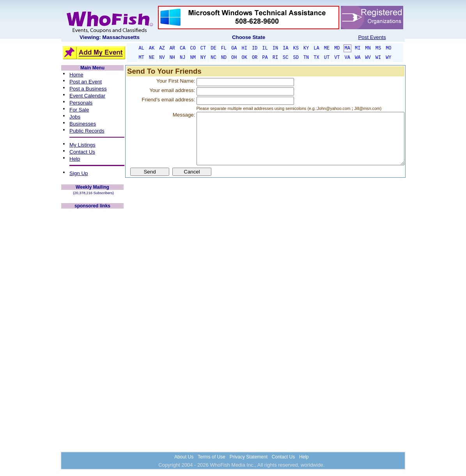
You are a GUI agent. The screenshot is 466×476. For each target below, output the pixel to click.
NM (193, 58)
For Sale (79, 110)
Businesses (83, 124)
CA (183, 48)
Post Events (372, 37)
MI (358, 48)
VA (347, 58)
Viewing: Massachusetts (110, 37)
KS (296, 48)
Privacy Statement (249, 457)
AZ (162, 48)
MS (378, 48)
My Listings (82, 145)
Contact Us (82, 152)
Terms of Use (212, 457)
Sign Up (79, 173)
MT (141, 58)
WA (358, 58)
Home (76, 75)
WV (368, 58)
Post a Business (88, 89)
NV (162, 58)
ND (224, 58)
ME (327, 48)
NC (213, 58)
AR (172, 48)
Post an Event (86, 82)
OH (234, 58)
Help (75, 159)
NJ (183, 58)
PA (265, 58)
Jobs (75, 117)
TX (316, 58)
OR (255, 58)
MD (337, 48)
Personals (81, 103)
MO (388, 48)
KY (306, 48)
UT (327, 58)
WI (378, 58)
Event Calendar (87, 96)
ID (255, 48)
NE (152, 58)
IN (275, 48)
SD (296, 58)
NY (203, 58)
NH (172, 58)
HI (244, 48)
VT (337, 58)
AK (152, 48)
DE (213, 48)
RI (275, 58)
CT (203, 48)
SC (285, 58)
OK (244, 58)
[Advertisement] (92, 327)
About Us (184, 457)
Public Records (87, 131)
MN (368, 48)
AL (141, 48)
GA (234, 48)
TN (306, 58)
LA (316, 48)
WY (388, 58)
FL (224, 48)
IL (265, 48)
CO (193, 48)
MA (347, 48)
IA (285, 48)
